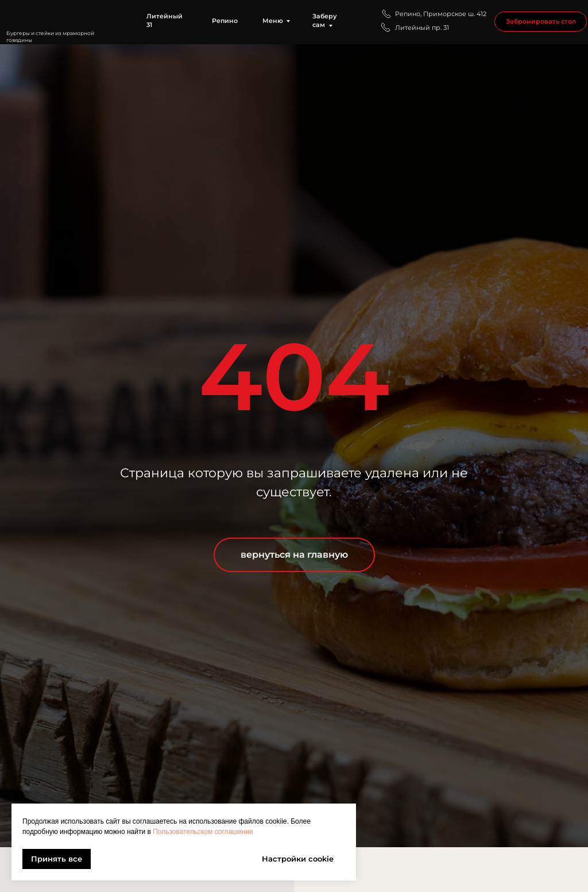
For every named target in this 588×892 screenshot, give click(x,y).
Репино (225, 21)
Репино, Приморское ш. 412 (441, 14)
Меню (273, 21)
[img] (63, 16)
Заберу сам (325, 21)
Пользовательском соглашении (203, 832)
